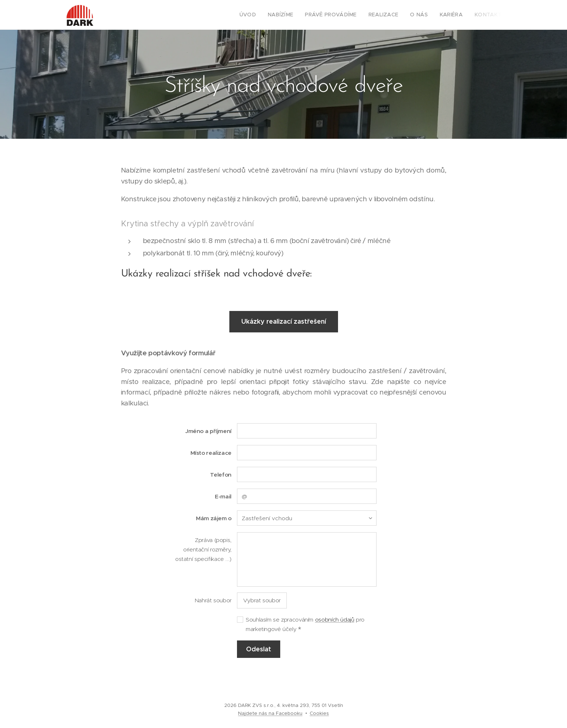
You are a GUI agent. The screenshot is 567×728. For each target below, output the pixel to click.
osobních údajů (335, 620)
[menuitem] (265, 15)
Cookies (319, 713)
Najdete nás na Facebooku (270, 713)
